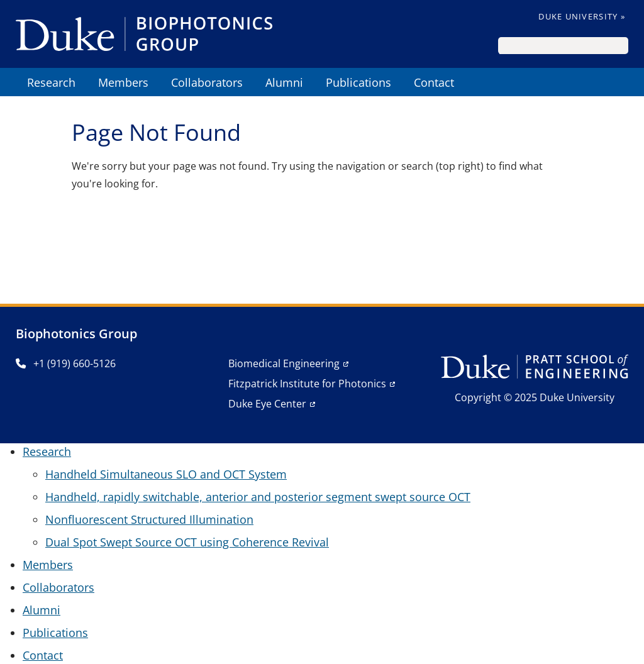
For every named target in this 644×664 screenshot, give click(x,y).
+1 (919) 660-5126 (66, 363)
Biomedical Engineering (284, 363)
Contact (43, 655)
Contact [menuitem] (434, 82)
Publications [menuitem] (358, 82)
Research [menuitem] (51, 82)
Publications (55, 633)
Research (47, 451)
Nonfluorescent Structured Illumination (149, 519)
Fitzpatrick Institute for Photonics (307, 384)
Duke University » (582, 16)
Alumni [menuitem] (284, 82)
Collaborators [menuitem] (207, 82)
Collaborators (58, 587)
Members (48, 565)
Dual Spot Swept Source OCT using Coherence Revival (187, 542)
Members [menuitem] (123, 82)
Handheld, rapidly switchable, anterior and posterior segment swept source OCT (258, 497)
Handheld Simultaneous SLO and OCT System (166, 474)
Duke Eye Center (267, 404)
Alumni (42, 610)
